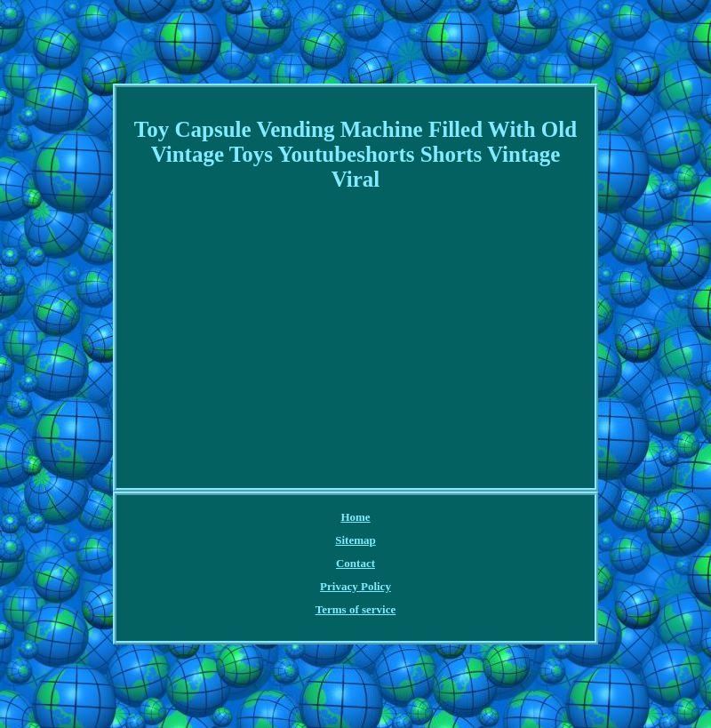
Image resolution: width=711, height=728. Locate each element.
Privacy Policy (355, 586)
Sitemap (355, 540)
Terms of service (356, 609)
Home (355, 517)
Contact (355, 563)
